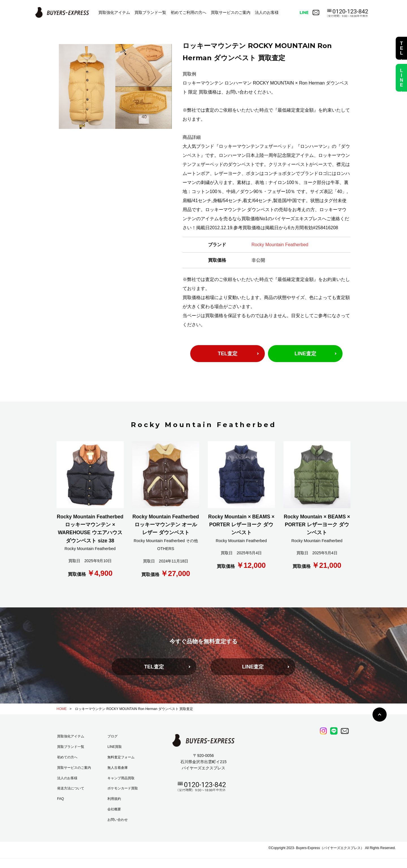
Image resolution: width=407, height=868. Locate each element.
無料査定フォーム (121, 757)
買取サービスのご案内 (231, 12)
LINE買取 (115, 747)
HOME (62, 709)
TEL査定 (228, 354)
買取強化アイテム (114, 12)
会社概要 (114, 809)
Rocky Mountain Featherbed (280, 245)
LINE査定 (305, 354)
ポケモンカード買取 (123, 788)
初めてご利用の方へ (189, 12)
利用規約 (114, 799)
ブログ (112, 736)
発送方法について (71, 788)
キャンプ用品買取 (121, 778)
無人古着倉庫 (118, 768)
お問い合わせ (118, 820)
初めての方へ (67, 757)
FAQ (60, 799)
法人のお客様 (267, 12)
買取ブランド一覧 (150, 12)
